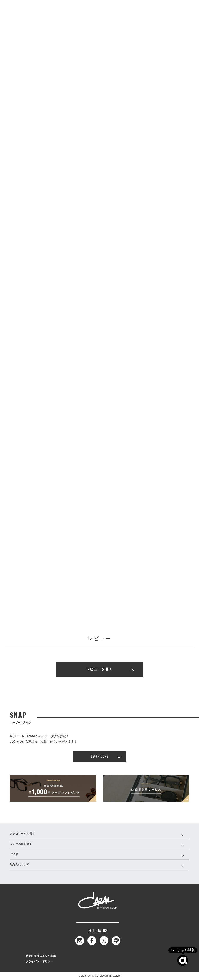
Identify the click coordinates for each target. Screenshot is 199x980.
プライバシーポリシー (39, 961)
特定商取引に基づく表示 (41, 956)
